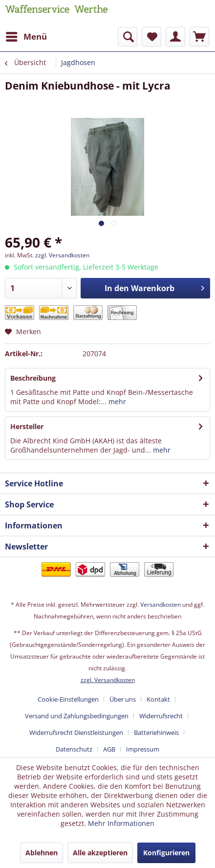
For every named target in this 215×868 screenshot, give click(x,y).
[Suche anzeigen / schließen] (128, 37)
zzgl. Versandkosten (62, 255)
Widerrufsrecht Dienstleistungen (76, 732)
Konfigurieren (166, 853)
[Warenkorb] (199, 37)
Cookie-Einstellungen (68, 699)
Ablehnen (42, 853)
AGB (109, 749)
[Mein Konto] (175, 37)
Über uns (123, 699)
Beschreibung (33, 378)
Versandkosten (161, 605)
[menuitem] (26, 37)
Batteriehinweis (156, 732)
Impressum (143, 749)
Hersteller (27, 426)
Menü (26, 35)
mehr (116, 401)
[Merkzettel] (151, 37)
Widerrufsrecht (161, 716)
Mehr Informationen (121, 823)
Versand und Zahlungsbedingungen (77, 716)
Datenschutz (74, 749)
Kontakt (158, 699)
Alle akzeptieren (100, 853)
